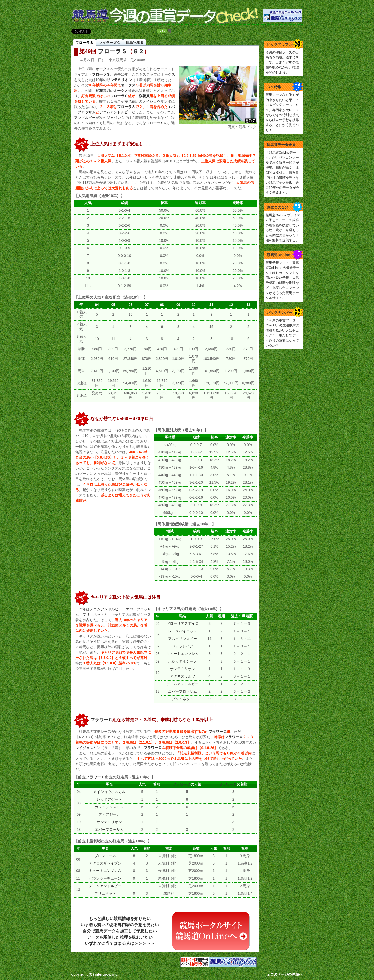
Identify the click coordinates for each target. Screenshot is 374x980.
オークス (103, 69)
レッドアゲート (109, 800)
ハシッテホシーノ (183, 661)
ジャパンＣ (115, 118)
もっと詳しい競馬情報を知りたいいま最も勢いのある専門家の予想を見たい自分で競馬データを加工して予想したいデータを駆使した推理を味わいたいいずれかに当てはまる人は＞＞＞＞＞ (120, 931)
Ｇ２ (138, 51)
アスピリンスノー (183, 639)
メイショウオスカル (109, 792)
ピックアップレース (283, 44)
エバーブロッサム (183, 692)
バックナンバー (279, 313)
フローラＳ (112, 51)
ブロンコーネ (105, 856)
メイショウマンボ (157, 101)
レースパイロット (183, 631)
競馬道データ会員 (281, 145)
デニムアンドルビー (115, 112)
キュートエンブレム (183, 654)
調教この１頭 (278, 207)
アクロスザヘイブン (105, 863)
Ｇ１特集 (274, 87)
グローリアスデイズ (183, 624)
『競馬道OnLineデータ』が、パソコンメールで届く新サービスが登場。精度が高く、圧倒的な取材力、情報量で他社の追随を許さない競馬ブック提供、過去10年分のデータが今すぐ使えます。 (282, 172)
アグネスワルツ (183, 676)
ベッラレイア (183, 646)
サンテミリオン (119, 80)
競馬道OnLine (278, 255)
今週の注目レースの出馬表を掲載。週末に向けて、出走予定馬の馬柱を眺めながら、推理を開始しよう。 (282, 62)
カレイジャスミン (109, 807)
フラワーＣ (101, 720)
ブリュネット (93, 614)
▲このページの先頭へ (285, 974)
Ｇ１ (81, 123)
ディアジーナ (109, 814)
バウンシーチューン (105, 879)
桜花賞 (101, 91)
